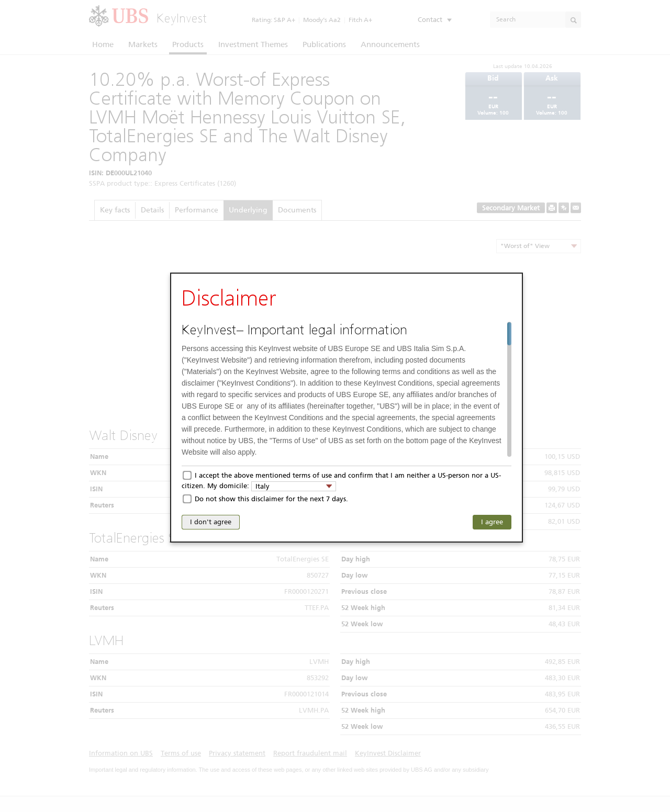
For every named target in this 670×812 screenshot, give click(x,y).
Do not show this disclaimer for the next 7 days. (271, 499)
